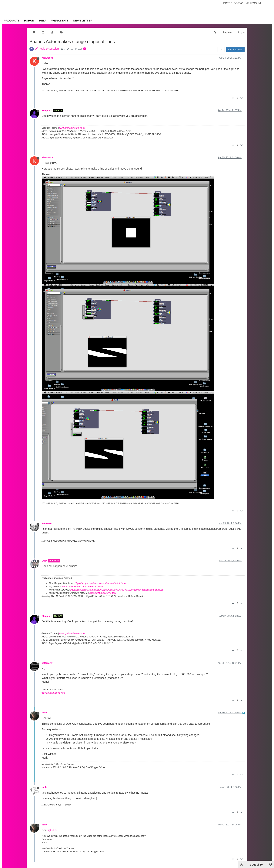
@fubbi (52, 830)
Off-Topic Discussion (47, 49)
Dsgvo (239, 3)
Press (228, 3)
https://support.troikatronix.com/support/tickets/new (100, 583)
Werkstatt (60, 20)
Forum (29, 20)
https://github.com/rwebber (103, 593)
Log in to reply (235, 50)
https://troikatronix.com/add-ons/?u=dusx (83, 587)
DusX (45, 561)
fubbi (44, 787)
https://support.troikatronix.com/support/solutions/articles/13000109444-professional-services (117, 590)
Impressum (253, 3)
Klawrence (47, 58)
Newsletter (83, 20)
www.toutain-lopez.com (53, 693)
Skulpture (47, 111)
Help (43, 20)
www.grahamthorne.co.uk (72, 128)
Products (12, 20)
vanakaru (47, 523)
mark (44, 713)
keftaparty (47, 663)
